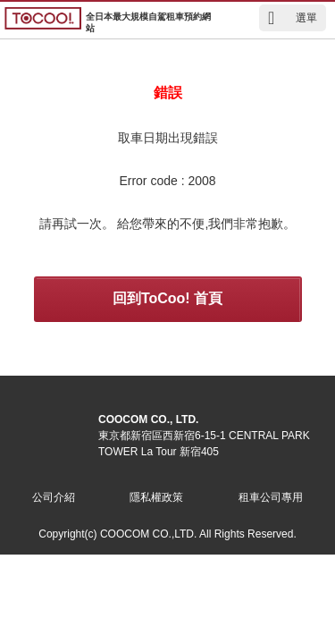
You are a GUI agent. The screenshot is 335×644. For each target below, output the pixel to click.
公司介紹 (54, 497)
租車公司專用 (271, 497)
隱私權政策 (156, 497)
